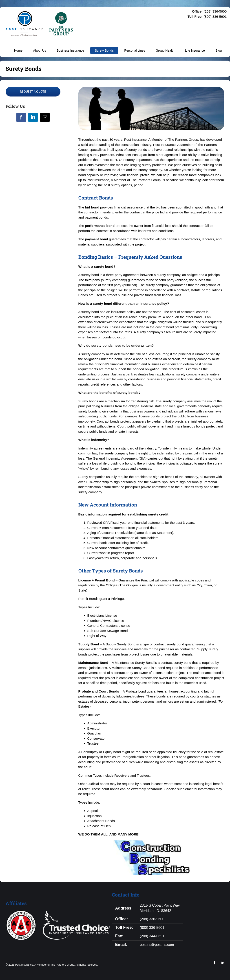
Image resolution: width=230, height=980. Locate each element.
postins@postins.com (157, 945)
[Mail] (45, 117)
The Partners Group (62, 965)
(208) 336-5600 (152, 919)
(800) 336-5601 (152, 928)
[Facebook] (21, 117)
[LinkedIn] (33, 117)
